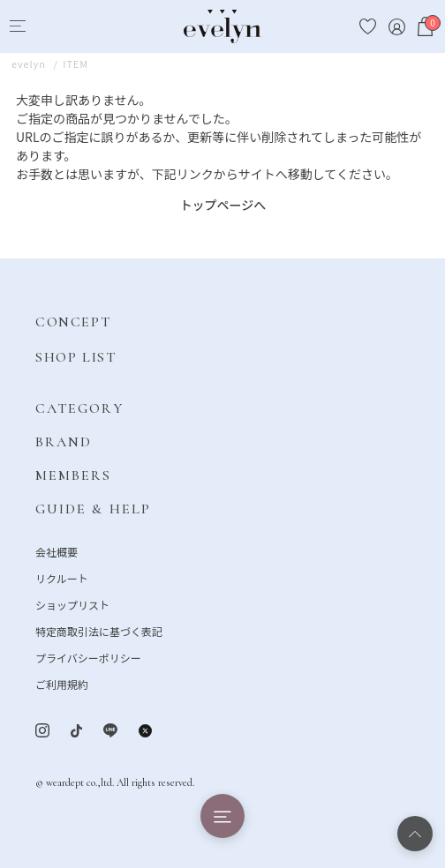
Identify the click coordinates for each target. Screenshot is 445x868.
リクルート (62, 578)
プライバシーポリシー (88, 658)
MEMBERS (74, 475)
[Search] (50, 27)
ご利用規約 (62, 684)
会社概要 (57, 552)
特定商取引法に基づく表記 (99, 631)
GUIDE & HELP (93, 509)
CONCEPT (73, 322)
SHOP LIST (75, 357)
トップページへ (223, 205)
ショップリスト (72, 605)
